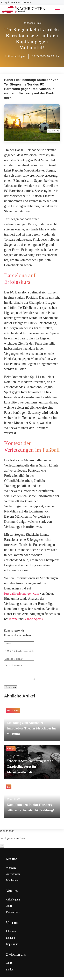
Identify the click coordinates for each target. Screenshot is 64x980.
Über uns (11, 934)
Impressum (12, 947)
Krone (13, 619)
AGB (9, 909)
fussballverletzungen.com (22, 593)
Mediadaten (13, 883)
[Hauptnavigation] (57, 10)
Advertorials (13, 877)
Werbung (11, 871)
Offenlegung (13, 903)
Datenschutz (13, 915)
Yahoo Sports (34, 619)
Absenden (11, 690)
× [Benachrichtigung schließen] (2, 849)
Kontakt (11, 941)
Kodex (10, 973)
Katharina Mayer (15, 56)
